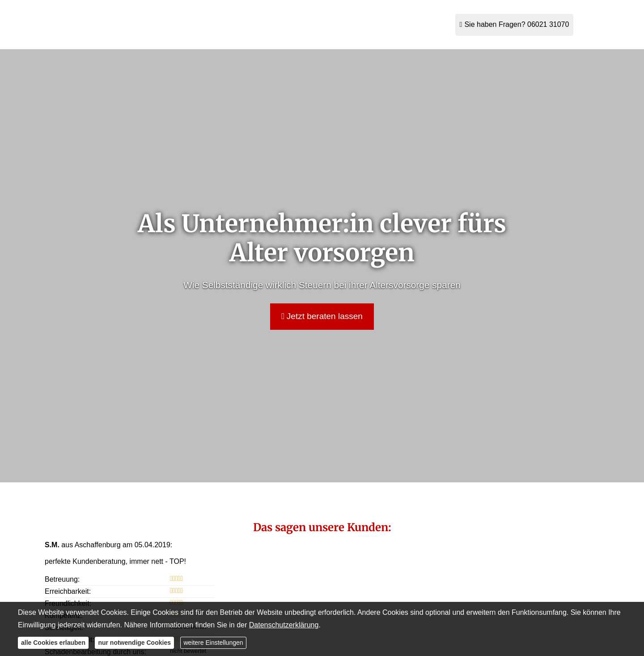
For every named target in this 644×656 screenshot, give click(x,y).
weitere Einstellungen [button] (213, 643)
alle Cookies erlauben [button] (53, 643)
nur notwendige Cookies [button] (134, 643)
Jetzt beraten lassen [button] (322, 316)
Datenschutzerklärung (284, 625)
